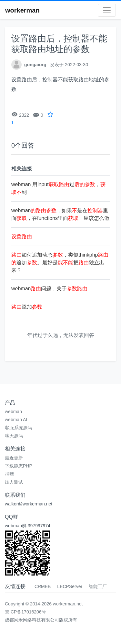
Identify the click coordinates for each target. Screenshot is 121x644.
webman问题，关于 (49, 289)
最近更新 (14, 458)
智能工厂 (98, 586)
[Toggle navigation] (107, 10)
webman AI (16, 420)
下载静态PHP (19, 466)
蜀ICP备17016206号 (25, 612)
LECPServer (70, 586)
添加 (27, 307)
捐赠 (9, 474)
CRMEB (43, 586)
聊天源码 (14, 436)
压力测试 (14, 482)
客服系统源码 (18, 428)
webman (13, 412)
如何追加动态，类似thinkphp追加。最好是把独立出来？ (60, 263)
